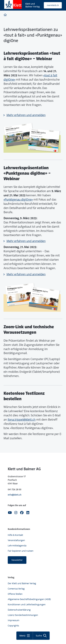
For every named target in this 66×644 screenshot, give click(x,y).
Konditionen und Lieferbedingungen (27, 605)
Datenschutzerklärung (19, 610)
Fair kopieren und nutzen (21, 551)
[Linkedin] (28, 512)
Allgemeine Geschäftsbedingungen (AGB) (29, 599)
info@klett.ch (15, 495)
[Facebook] (22, 512)
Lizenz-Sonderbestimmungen (23, 615)
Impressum (13, 620)
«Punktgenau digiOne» (18, 200)
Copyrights (13, 626)
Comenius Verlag (16, 589)
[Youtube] (10, 512)
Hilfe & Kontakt (15, 535)
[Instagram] (16, 512)
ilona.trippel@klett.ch (22, 420)
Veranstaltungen (16, 540)
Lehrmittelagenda (17, 546)
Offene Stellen (15, 594)
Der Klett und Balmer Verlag (22, 583)
